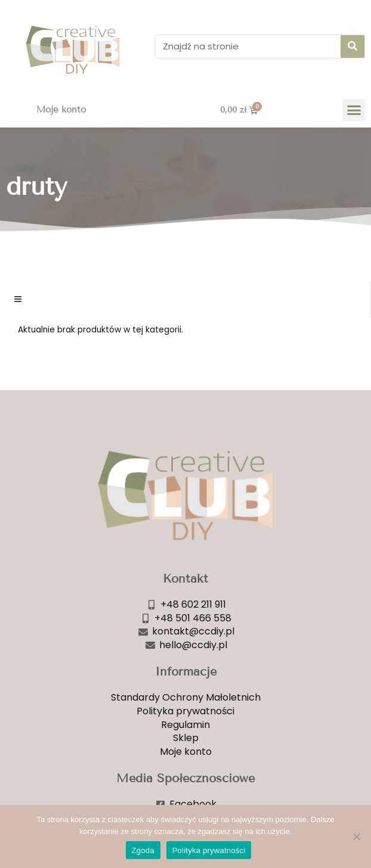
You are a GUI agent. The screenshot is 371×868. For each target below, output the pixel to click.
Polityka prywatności (209, 850)
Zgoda (143, 850)
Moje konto (61, 110)
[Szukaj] (353, 46)
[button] (354, 110)
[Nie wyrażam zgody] (356, 836)
